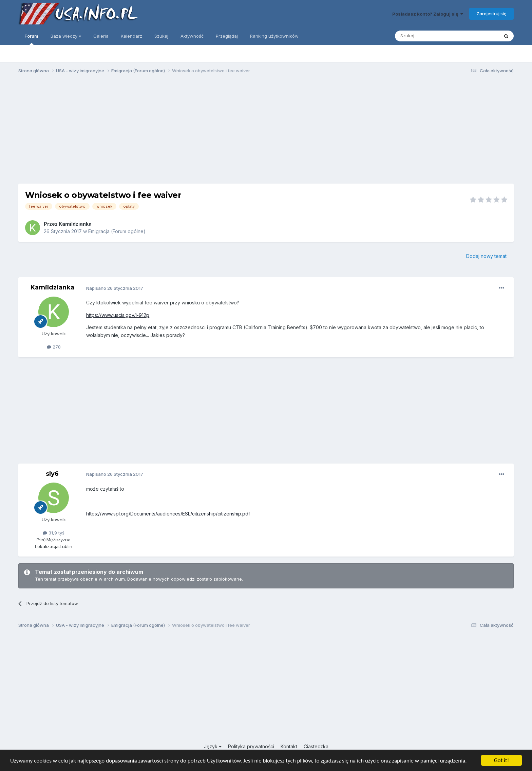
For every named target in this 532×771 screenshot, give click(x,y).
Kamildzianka (75, 224)
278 (54, 347)
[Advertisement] (266, 132)
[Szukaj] (430, 36)
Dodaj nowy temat (486, 256)
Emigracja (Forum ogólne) (117, 231)
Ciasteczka (316, 746)
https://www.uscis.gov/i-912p (118, 315)
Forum (31, 39)
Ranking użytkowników (274, 36)
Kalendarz (131, 36)
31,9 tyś (54, 533)
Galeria (101, 36)
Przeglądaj (227, 36)
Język (213, 746)
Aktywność (192, 36)
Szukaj (161, 36)
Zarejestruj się (491, 14)
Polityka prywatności (251, 746)
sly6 (52, 474)
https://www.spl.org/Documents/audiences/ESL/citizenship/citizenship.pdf (168, 514)
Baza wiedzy (66, 36)
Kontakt (289, 746)
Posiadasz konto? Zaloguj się (428, 14)
